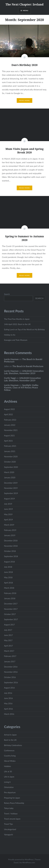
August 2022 (9, 409)
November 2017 (11, 609)
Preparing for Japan (12, 798)
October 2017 (10, 614)
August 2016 (9, 688)
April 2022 (8, 414)
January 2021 (10, 451)
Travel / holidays (11, 814)
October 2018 (10, 551)
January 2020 (10, 478)
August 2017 (9, 625)
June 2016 (8, 698)
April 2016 (8, 709)
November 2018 (11, 546)
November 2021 (11, 430)
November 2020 (11, 457)
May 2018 (8, 577)
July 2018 (8, 567)
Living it (7, 782)
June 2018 (8, 572)
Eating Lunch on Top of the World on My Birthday (24, 329)
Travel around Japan (12, 819)
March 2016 (9, 714)
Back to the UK (10, 740)
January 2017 (10, 662)
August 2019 (9, 499)
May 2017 (8, 640)
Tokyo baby (9, 808)
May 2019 (8, 514)
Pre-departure (10, 792)
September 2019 (11, 493)
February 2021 (10, 446)
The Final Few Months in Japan (17, 319)
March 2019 (9, 525)
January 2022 (10, 425)
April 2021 (8, 441)
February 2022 (10, 420)
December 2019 (11, 483)
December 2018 (11, 541)
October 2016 (10, 677)
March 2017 (9, 651)
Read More (24, 100)
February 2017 (10, 656)
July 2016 (8, 693)
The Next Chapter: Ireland (24, 4)
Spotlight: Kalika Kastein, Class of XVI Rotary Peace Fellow (21, 388)
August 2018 (9, 562)
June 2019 (8, 509)
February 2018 (10, 593)
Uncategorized (10, 829)
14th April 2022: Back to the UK (17, 324)
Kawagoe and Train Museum (16, 340)
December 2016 (11, 667)
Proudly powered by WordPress (21, 859)
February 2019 (10, 530)
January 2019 (10, 535)
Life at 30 (8, 772)
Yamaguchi (8, 835)
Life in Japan (9, 777)
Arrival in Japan (10, 735)
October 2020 (10, 462)
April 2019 (8, 520)
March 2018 (9, 588)
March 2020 (9, 472)
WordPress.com (29, 862)
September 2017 (11, 619)
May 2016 (8, 703)
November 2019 (11, 488)
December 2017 (11, 604)
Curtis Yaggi (10, 378)
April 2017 (8, 646)
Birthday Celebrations (13, 745)
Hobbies (7, 766)
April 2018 (8, 583)
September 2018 (11, 556)
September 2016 (11, 683)
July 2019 (8, 504)
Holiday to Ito (10, 335)
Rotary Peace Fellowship (14, 803)
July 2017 (8, 630)
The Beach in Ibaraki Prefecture (23, 360)
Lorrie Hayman (11, 359)
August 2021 (9, 436)
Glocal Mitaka (10, 761)
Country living (10, 756)
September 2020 (11, 467)
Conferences (9, 751)
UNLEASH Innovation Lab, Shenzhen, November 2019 (24, 372)
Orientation (9, 787)
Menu (26, 10)
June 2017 (8, 635)
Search (7, 294)
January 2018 (10, 598)
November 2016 (11, 672)
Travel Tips (8, 824)
